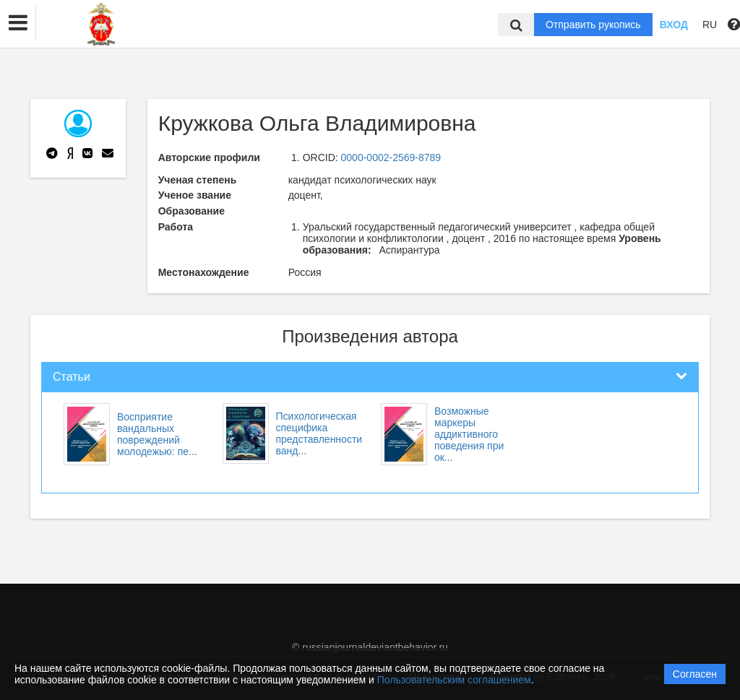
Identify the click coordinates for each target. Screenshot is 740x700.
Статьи (72, 377)
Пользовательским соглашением (454, 680)
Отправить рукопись (593, 25)
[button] (18, 23)
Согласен (695, 674)
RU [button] (710, 25)
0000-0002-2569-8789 (391, 157)
